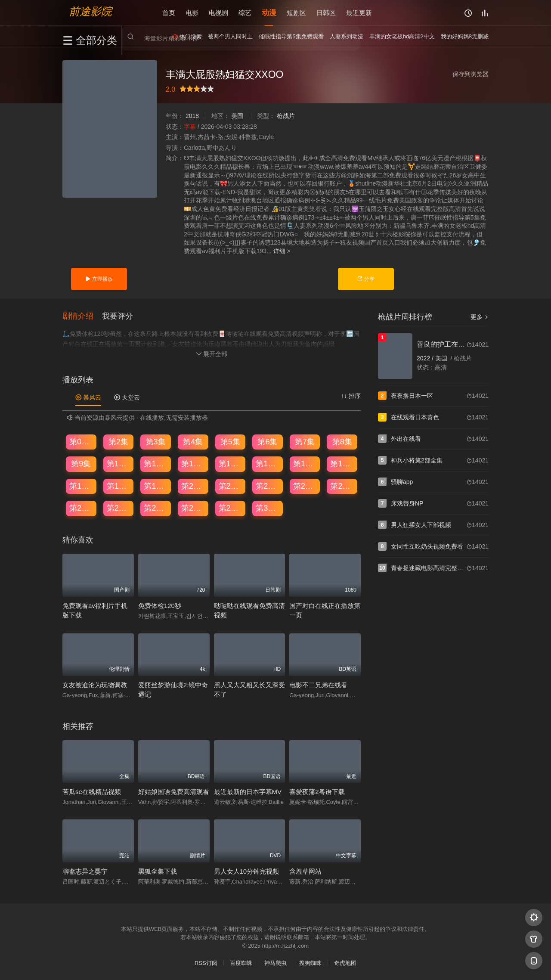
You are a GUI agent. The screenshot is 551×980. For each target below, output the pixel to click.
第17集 (81, 486)
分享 (366, 279)
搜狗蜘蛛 (310, 963)
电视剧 (218, 13)
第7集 (305, 442)
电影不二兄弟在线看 (318, 685)
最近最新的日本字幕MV (248, 792)
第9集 (81, 464)
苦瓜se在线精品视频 (92, 792)
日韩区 (326, 13)
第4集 (193, 442)
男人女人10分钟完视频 (247, 871)
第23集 (305, 486)
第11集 (156, 464)
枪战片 (286, 116)
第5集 (230, 442)
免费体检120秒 (160, 606)
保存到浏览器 (471, 74)
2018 (192, 116)
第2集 (118, 442)
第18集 (119, 486)
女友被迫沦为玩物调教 (95, 685)
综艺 (245, 13)
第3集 (156, 442)
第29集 (231, 508)
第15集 (305, 464)
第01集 (81, 442)
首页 (169, 13)
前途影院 (90, 11)
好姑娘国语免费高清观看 (174, 792)
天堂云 (127, 397)
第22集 (268, 486)
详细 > (282, 251)
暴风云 (88, 397)
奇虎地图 (345, 963)
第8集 (342, 442)
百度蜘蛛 (241, 963)
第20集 (193, 486)
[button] (82, 316)
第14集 (268, 464)
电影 (192, 13)
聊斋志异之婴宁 (85, 871)
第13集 (231, 464)
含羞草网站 (305, 871)
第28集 (193, 508)
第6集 (267, 442)
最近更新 (359, 13)
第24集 (342, 486)
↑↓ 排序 (351, 396)
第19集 (156, 486)
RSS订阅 (206, 963)
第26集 (119, 508)
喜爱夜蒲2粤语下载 (317, 792)
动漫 (269, 13)
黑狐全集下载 (158, 871)
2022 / (426, 358)
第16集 (342, 464)
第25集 (81, 508)
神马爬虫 (275, 963)
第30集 (268, 508)
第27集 (156, 508)
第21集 (231, 486)
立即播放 (99, 279)
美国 (237, 116)
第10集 (119, 464)
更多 (480, 317)
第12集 (193, 464)
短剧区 (296, 13)
